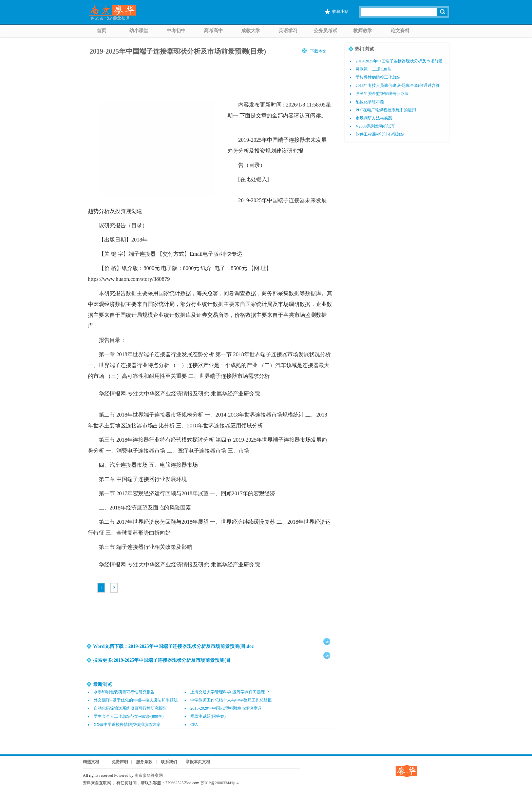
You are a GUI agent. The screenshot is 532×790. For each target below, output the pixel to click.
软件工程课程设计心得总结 (380, 134)
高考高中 (213, 31)
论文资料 (400, 31)
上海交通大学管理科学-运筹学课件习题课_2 (230, 692)
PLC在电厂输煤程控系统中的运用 (386, 110)
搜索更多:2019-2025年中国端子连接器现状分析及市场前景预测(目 (162, 660)
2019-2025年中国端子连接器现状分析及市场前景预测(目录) (178, 51)
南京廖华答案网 (151, 775)
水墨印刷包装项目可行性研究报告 (124, 692)
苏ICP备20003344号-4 (220, 783)
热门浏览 (364, 49)
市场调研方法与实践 (374, 118)
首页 (101, 31)
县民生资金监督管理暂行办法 (382, 94)
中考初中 (176, 31)
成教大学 (251, 31)
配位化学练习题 (370, 102)
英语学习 (288, 31)
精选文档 (91, 762)
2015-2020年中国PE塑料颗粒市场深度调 (226, 708)
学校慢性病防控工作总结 (378, 77)
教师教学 (363, 31)
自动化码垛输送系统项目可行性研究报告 (130, 708)
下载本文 (318, 51)
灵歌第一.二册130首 (373, 69)
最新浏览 (102, 684)
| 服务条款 (142, 762)
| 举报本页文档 (195, 762)
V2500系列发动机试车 (375, 126)
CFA (194, 725)
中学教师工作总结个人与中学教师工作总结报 (231, 700)
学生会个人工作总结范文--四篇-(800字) (129, 716)
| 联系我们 (166, 762)
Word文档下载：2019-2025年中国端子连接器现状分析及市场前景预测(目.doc (173, 646)
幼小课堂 (139, 31)
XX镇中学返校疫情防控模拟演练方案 (127, 725)
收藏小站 (340, 12)
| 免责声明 (115, 762)
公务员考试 (325, 31)
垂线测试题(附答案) (208, 716)
